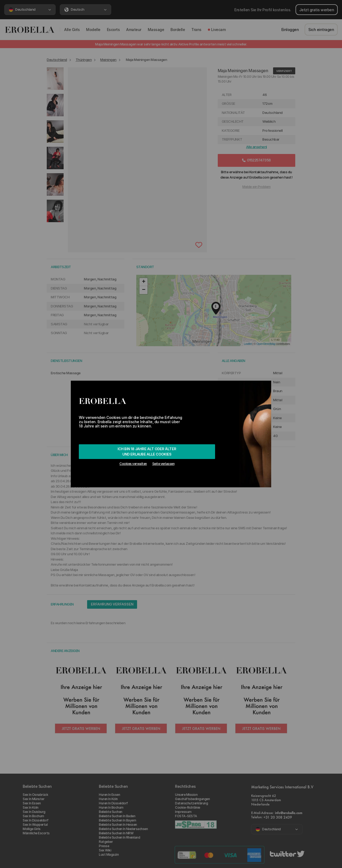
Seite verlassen (164, 464)
